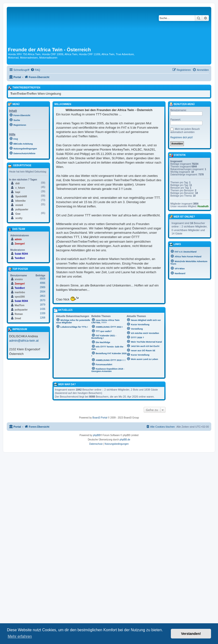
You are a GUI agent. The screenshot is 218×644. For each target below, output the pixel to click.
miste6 (19, 205)
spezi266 (20, 297)
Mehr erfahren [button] (20, 636)
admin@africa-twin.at (24, 341)
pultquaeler (22, 209)
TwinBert (20, 258)
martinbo (20, 292)
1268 (43, 318)
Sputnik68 (21, 196)
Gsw (18, 214)
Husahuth (203, 206)
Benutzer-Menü (182, 104)
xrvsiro (19, 279)
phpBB (96, 435)
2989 (43, 287)
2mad (18, 318)
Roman (19, 314)
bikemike (21, 201)
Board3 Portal (100, 418)
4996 (43, 283)
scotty (19, 218)
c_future (20, 188)
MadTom (19, 305)
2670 (43, 300)
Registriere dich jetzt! (182, 137)
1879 (43, 305)
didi (18, 183)
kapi (18, 192)
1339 (43, 313)
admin (18, 239)
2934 (43, 292)
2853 (43, 296)
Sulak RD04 (21, 254)
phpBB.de (125, 440)
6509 (43, 279)
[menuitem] (35, 70)
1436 (43, 309)
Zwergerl (20, 244)
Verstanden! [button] (191, 634)
